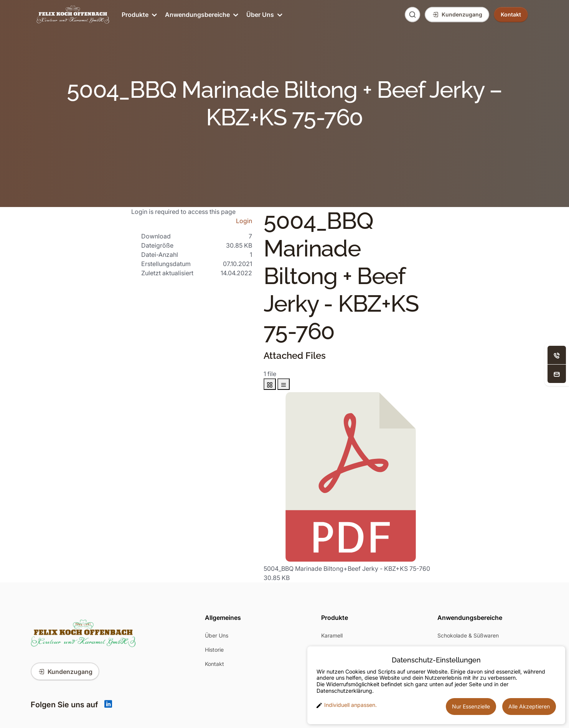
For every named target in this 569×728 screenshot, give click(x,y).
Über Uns (264, 15)
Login (244, 221)
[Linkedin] (108, 705)
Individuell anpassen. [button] (347, 705)
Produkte (139, 15)
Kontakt (214, 664)
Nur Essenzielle (471, 706)
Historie (214, 650)
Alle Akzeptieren (529, 706)
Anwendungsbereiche (201, 15)
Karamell (332, 635)
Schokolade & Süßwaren (468, 635)
